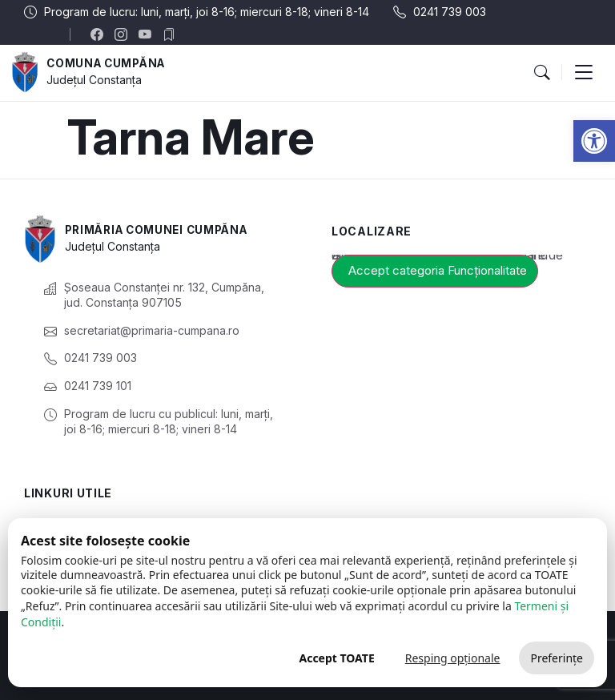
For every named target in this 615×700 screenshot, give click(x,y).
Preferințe (557, 658)
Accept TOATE (336, 658)
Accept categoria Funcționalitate (438, 270)
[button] (594, 141)
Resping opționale (453, 658)
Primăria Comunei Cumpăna (161, 230)
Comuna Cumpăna (109, 64)
